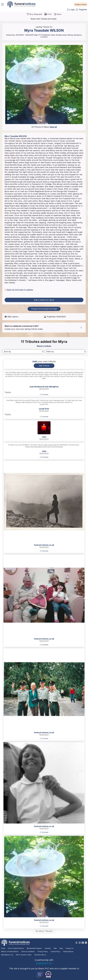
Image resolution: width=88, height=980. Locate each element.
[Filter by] (65, 352)
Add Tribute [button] (44, 366)
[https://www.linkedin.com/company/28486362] (86, 943)
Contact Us (69, 948)
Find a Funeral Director (16, 948)
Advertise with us (40, 955)
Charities (48, 948)
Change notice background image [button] (44, 309)
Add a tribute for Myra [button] (44, 300)
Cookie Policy (55, 952)
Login (71, 10)
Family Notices (68, 952)
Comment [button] (44, 395)
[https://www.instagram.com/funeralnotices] (80, 943)
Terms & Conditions (28, 952)
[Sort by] (23, 352)
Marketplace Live (7, 955)
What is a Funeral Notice (10, 952)
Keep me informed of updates (19, 290)
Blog (61, 948)
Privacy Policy (43, 952)
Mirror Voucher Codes (24, 955)
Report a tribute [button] (44, 346)
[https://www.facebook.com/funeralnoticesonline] (83, 943)
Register (81, 10)
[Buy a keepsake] (34, 14)
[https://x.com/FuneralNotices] (76, 943)
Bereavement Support (34, 948)
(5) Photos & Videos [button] (44, 127)
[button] (81, 5)
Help (55, 948)
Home (3, 948)
